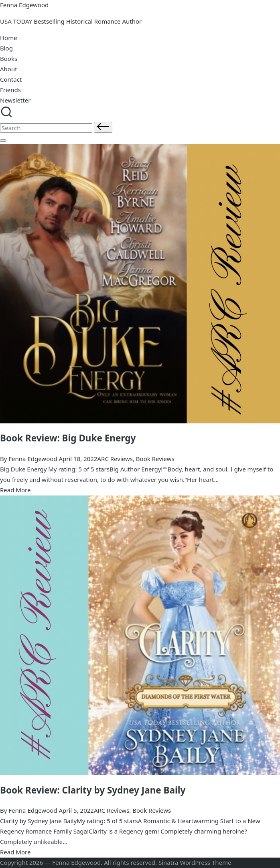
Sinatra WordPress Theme (195, 862)
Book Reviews (155, 459)
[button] (103, 127)
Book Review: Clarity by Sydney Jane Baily (93, 790)
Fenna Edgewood (24, 5)
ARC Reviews (115, 459)
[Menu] (3, 141)
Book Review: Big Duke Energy (68, 438)
